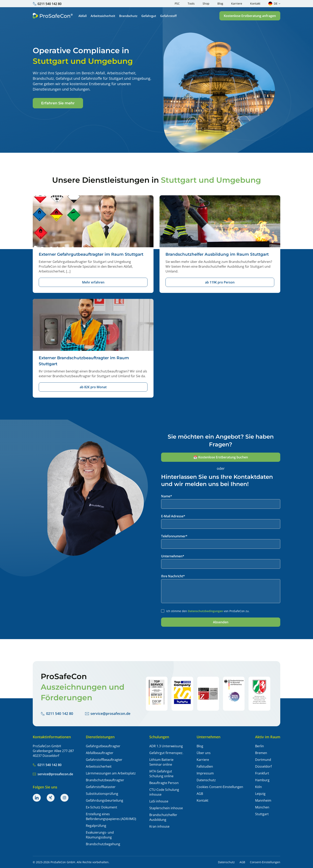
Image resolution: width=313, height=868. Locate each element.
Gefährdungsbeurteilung (104, 800)
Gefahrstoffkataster (101, 787)
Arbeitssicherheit (99, 766)
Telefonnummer (174, 536)
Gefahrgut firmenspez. (166, 753)
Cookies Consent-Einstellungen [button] (220, 787)
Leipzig (260, 794)
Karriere (203, 760)
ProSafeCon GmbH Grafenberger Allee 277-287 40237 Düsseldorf (53, 751)
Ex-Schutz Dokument (102, 807)
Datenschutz (206, 780)
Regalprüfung (96, 826)
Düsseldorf (263, 766)
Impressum (205, 773)
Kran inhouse (159, 826)
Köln (259, 787)
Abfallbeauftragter (100, 753)
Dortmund (263, 760)
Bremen (261, 753)
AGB (200, 794)
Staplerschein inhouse (166, 808)
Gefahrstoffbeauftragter (104, 760)
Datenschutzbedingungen (205, 611)
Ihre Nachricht (173, 576)
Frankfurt (262, 773)
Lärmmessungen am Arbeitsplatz (111, 773)
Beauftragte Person (164, 783)
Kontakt (203, 800)
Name (167, 496)
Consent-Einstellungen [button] (265, 862)
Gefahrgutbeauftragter (103, 746)
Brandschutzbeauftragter (105, 780)
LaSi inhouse (159, 801)
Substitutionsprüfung (102, 794)
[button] (250, 16)
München (262, 807)
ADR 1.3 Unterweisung (166, 746)
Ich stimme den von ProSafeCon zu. (208, 611)
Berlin (260, 746)
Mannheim (263, 800)
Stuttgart (262, 814)
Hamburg (262, 780)
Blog (200, 746)
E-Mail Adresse (173, 516)
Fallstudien (205, 766)
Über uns (204, 753)
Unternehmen (173, 556)
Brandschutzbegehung (103, 844)
